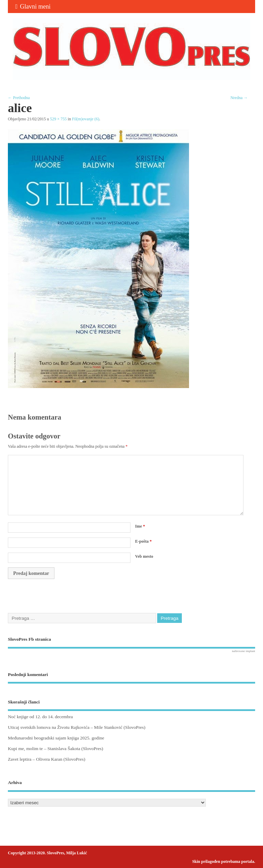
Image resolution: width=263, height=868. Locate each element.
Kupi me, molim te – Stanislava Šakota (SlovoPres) (55, 749)
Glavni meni (33, 7)
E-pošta (143, 541)
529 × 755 (58, 119)
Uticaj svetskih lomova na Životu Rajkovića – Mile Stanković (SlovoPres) (77, 727)
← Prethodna (19, 98)
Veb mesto (144, 556)
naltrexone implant (243, 651)
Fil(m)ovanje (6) (86, 119)
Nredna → (239, 98)
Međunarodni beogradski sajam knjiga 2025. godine (56, 738)
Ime (140, 526)
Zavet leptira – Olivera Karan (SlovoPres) (47, 759)
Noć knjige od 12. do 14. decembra (40, 717)
